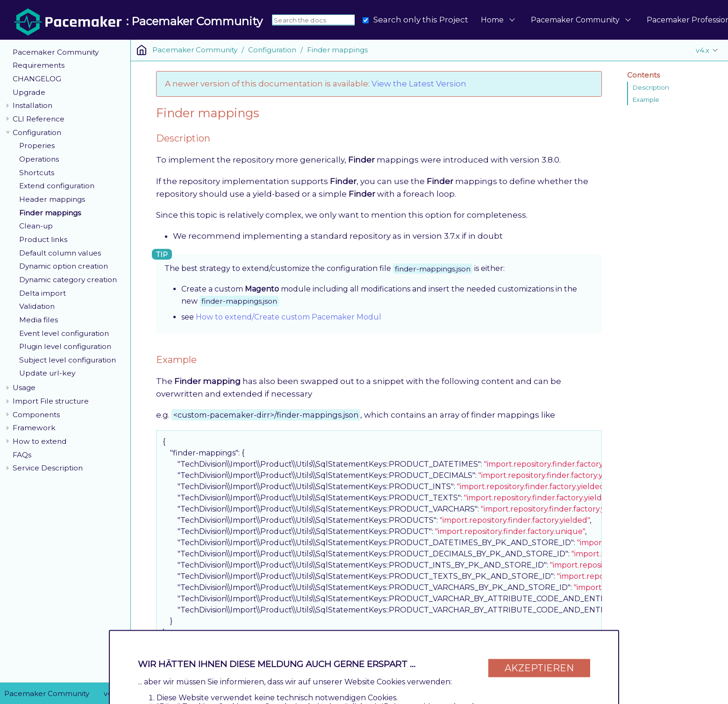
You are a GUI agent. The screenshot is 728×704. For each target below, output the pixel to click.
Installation (32, 105)
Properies (37, 146)
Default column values (60, 253)
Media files (39, 320)
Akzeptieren (539, 668)
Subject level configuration (68, 360)
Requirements (39, 65)
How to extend (40, 441)
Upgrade (29, 92)
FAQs (22, 455)
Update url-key (47, 373)
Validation (37, 306)
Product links (43, 239)
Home (492, 20)
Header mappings (52, 199)
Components (36, 415)
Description (651, 87)
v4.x (703, 50)
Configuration (37, 132)
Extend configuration (57, 186)
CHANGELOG (37, 79)
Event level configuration (64, 333)
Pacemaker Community (575, 20)
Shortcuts (37, 173)
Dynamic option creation (64, 266)
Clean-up (36, 226)
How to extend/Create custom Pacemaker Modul (289, 317)
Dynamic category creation (68, 280)
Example (646, 100)
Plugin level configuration (65, 346)
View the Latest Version (419, 84)
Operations (39, 159)
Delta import (43, 293)
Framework (34, 428)
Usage (24, 388)
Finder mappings (50, 213)
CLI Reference (39, 119)
